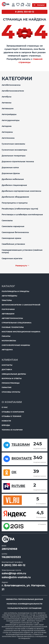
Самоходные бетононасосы (15, 232)
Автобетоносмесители (13, 91)
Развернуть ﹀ (22, 266)
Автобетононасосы (11, 85)
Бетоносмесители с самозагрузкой (21, 305)
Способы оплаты (11, 392)
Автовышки (8, 109)
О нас (5, 407)
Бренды (6, 425)
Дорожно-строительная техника (18, 162)
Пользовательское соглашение (24, 608)
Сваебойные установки (13, 244)
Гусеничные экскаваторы (14, 150)
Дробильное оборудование (15, 197)
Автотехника (8, 138)
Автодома (7, 126)
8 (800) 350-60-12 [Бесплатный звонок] (25, 12)
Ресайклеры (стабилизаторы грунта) (20, 209)
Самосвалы (7, 221)
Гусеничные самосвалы (13, 144)
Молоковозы (9, 341)
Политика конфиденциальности (24, 604)
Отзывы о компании (13, 412)
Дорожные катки (10, 167)
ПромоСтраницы (11, 383)
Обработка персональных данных (24, 599)
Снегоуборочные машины (16, 345)
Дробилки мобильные (13, 179)
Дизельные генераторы (14, 156)
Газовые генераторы (13, 327)
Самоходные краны (11, 238)
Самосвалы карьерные (13, 226)
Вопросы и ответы (12, 378)
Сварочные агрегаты (12, 258)
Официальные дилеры (14, 374)
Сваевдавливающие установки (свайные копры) (22, 251)
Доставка (7, 369)
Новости (6, 421)
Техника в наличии (12, 430)
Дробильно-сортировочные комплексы (21, 191)
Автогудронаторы (11, 120)
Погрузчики (8, 309)
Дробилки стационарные (14, 185)
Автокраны (7, 132)
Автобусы (7, 97)
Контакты (7, 365)
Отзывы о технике (11, 416)
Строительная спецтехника (17, 323)
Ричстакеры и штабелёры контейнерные (22, 215)
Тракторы (7, 300)
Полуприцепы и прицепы (15, 203)
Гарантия (7, 387)
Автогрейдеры (9, 114)
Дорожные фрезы (11, 173)
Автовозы (7, 103)
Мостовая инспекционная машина (21, 332)
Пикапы (6, 336)
